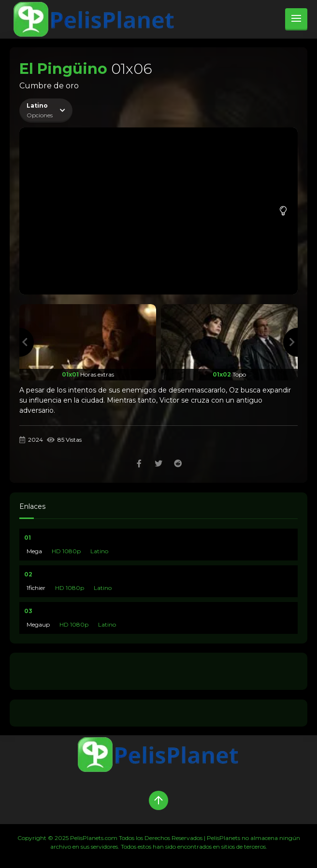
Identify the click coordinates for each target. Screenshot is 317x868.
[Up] (158, 800)
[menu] (296, 19)
